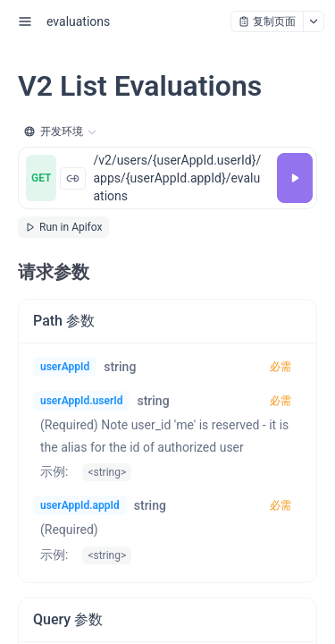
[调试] (295, 178)
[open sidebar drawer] (25, 21)
